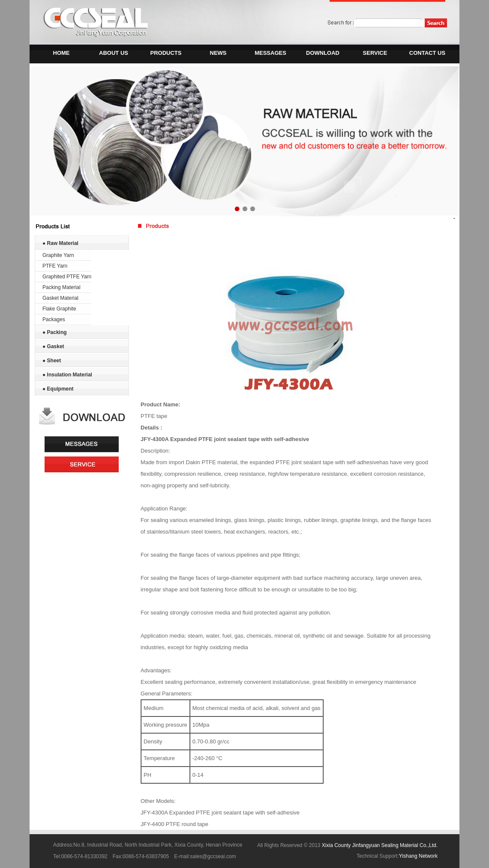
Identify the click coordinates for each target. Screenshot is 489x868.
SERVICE (375, 53)
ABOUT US (114, 53)
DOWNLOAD (323, 53)
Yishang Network (418, 856)
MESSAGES (270, 53)
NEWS (218, 53)
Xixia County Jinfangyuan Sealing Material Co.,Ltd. (380, 845)
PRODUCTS (166, 53)
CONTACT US (427, 53)
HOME (61, 53)
